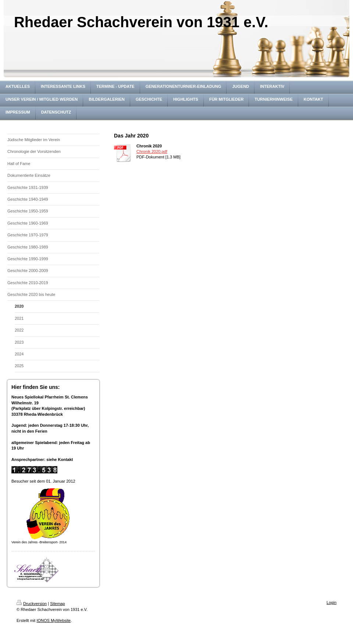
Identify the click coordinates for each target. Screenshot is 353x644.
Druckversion (32, 604)
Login (331, 602)
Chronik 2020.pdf (152, 151)
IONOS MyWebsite (54, 620)
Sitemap (57, 604)
